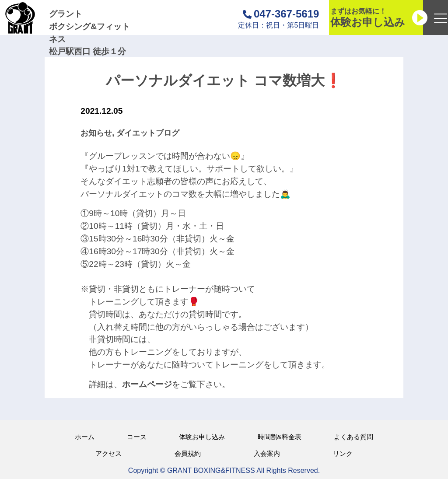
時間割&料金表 (280, 437)
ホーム (85, 437)
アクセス (108, 453)
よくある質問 (353, 437)
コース (137, 437)
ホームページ (147, 384)
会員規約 (188, 453)
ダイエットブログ (148, 133)
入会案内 (267, 453)
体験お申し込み (202, 437)
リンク (343, 453)
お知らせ (96, 133)
